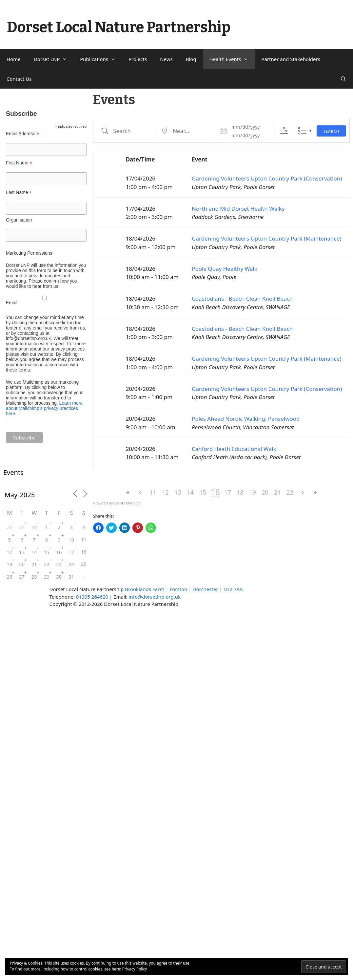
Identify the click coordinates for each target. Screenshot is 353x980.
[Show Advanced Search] (284, 131)
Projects (138, 59)
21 (277, 492)
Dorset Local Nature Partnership (119, 27)
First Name (19, 163)
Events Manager (127, 503)
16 (59, 552)
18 (240, 492)
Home (14, 59)
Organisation (19, 220)
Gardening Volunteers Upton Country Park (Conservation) (267, 178)
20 (265, 492)
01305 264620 (92, 597)
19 (253, 492)
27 (22, 577)
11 (153, 492)
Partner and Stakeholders (291, 59)
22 (290, 492)
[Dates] (249, 127)
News (166, 59)
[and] (249, 136)
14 (190, 492)
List (302, 131)
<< (128, 492)
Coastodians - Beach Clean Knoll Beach (242, 298)
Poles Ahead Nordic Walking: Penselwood (246, 419)
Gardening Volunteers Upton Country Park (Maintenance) (266, 238)
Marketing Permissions (29, 253)
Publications (101, 59)
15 (203, 492)
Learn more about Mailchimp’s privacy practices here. (44, 408)
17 (228, 492)
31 (71, 577)
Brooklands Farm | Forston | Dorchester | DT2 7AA (184, 589)
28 (9, 527)
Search (331, 131)
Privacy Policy (135, 969)
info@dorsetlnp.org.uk (155, 597)
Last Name (19, 192)
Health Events (232, 59)
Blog (191, 59)
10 (71, 540)
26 (9, 577)
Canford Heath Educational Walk (234, 449)
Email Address (23, 134)
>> (315, 492)
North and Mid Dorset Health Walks (238, 209)
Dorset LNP (54, 59)
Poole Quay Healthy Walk (225, 269)
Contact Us (19, 79)
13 (178, 492)
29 (22, 527)
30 (34, 527)
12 (165, 492)
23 (59, 564)
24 (71, 564)
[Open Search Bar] (343, 79)
